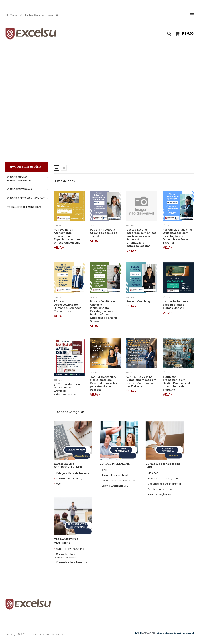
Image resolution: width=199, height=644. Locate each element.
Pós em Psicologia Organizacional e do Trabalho (104, 233)
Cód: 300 (58, 380)
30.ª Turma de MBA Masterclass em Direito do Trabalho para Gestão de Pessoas (103, 383)
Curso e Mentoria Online (69, 549)
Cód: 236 (166, 297)
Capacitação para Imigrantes (163, 484)
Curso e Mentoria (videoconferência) (65, 555)
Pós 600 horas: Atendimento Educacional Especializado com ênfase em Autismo (67, 236)
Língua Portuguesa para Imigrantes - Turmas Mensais (175, 305)
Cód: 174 (58, 297)
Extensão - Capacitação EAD (163, 479)
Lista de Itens (65, 181)
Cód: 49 (166, 372)
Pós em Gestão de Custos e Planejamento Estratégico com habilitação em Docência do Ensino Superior (103, 311)
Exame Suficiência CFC (114, 486)
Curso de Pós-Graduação (69, 479)
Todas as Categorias (70, 412)
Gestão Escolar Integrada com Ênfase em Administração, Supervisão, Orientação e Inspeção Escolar (141, 238)
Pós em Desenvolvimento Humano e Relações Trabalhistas (68, 306)
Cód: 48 (130, 372)
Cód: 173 (166, 225)
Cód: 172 (94, 225)
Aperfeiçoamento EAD (160, 489)
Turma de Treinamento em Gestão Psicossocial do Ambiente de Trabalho (176, 383)
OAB (103, 470)
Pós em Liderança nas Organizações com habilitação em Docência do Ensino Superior (178, 236)
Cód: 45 (93, 372)
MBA (58, 484)
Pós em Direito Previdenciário (118, 481)
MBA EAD (152, 473)
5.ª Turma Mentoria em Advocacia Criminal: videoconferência (67, 389)
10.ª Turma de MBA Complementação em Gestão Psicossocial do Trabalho (141, 382)
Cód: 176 (130, 297)
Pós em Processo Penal (114, 475)
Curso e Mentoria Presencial (71, 562)
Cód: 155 (58, 225)
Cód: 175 (94, 297)
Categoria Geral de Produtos (71, 473)
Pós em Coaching (138, 301)
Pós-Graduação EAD (158, 494)
